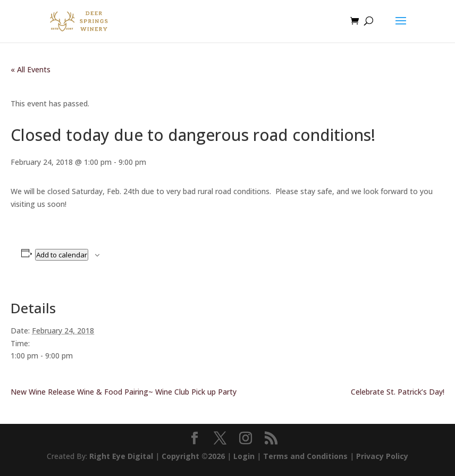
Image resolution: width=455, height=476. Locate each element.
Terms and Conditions (305, 456)
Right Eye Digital (121, 456)
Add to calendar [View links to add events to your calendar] (62, 255)
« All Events (31, 69)
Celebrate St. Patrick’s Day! (398, 392)
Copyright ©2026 (193, 456)
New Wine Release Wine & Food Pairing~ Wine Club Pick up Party (124, 392)
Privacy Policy (382, 456)
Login (244, 456)
